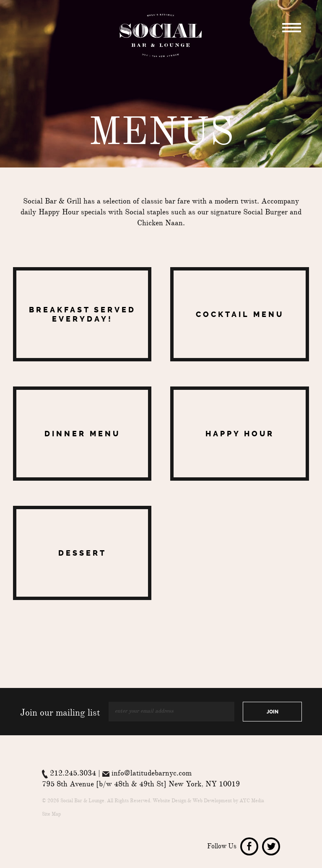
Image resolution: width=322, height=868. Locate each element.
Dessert (82, 553)
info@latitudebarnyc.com (152, 774)
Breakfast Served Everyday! (82, 314)
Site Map (51, 815)
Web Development (212, 801)
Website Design (169, 801)
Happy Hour (240, 434)
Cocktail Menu (240, 314)
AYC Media (252, 801)
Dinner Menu (82, 434)
